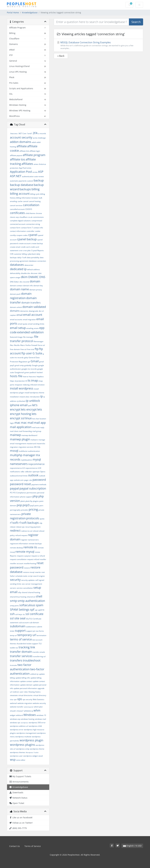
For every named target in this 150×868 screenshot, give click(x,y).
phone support (26, 497)
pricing (33, 509)
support (20, 631)
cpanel (33, 235)
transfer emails (39, 652)
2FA (35, 133)
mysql (37, 459)
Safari (12, 576)
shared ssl (31, 597)
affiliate (22, 146)
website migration (25, 703)
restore (27, 568)
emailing (30, 328)
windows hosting (28, 719)
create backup (37, 243)
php (35, 496)
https (12, 381)
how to (26, 377)
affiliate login (35, 151)
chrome (39, 213)
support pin (31, 631)
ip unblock (33, 401)
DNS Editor (14, 282)
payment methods (39, 484)
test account (37, 640)
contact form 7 (27, 228)
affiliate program (34, 155)
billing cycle (35, 194)
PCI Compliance (20, 493)
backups (25, 189)
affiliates (27, 164)
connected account (18, 224)
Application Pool (21, 172)
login (12, 423)
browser (35, 198)
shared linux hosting (18, 597)
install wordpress (22, 388)
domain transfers (31, 303)
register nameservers (30, 540)
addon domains (21, 142)
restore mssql (29, 572)
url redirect (15, 692)
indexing (26, 385)
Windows (30, 715)
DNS (42, 277)
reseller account (17, 563)
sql (36, 610)
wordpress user (16, 756)
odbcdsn (28, 472)
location (43, 419)
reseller (43, 559)
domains (15, 311)
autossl (30, 181)
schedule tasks (21, 576)
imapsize (18, 385)
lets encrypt (29, 409)
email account (33, 315)
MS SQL (37, 447)
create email (15, 247)
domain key (38, 286)
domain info (28, 286)
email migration (29, 319)
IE (26, 381)
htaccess (32, 377)
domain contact (16, 286)
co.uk (30, 217)
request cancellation (18, 559)
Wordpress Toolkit (32, 752)
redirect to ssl (27, 531)
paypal (14, 488)
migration (14, 447)
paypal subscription (33, 488)
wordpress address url (19, 726)
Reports (13, 556)
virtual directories (25, 695)
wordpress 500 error (37, 723)
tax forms (40, 631)
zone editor (21, 760)
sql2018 (41, 610)
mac (17, 423)
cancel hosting (35, 201)
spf (32, 610)
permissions (31, 493)
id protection (20, 381)
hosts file (16, 376)
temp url (13, 635)
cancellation (31, 205)
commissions (38, 217)
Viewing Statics (34, 692)
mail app (40, 423)
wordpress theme (37, 749)
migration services (26, 447)
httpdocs (40, 377)
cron (21, 250)
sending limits (16, 584)
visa (12, 699)
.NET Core (22, 133)
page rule (28, 480)
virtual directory (40, 695)
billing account (20, 194)
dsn (40, 311)
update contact (26, 681)
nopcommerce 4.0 (17, 468)
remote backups (35, 544)
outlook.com (19, 480)
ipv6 (30, 405)
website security (39, 703)
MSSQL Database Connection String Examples (98, 45)
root (43, 572)
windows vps (15, 723)
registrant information (19, 544)
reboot (13, 527)
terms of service (21, 639)
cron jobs (27, 250)
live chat (36, 419)
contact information (18, 231)
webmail (13, 703)
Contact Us (15, 846)
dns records (24, 282)
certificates (17, 213)
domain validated (34, 307)
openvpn (36, 472)
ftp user (27, 353)
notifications (15, 472)
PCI (11, 493)
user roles (24, 692)
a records (42, 133)
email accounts (16, 319)
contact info (38, 228)
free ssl (24, 349)
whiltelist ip (28, 711)
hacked (40, 372)
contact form (15, 228)
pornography (15, 510)
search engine (39, 576)
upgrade (41, 688)
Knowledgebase (30, 13)
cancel (26, 201)
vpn (15, 699)
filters (23, 345)
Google (35, 365)
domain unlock (16, 307)
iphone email (19, 405)
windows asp (15, 719)
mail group (37, 431)
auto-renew (39, 176)
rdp (41, 523)
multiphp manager (23, 455)
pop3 (26, 505)
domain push (15, 294)
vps (20, 699)
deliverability (15, 273)
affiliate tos (18, 159)
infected (33, 385)
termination (42, 635)
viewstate (14, 695)
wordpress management (26, 733)
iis (29, 380)
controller (30, 231)
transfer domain (21, 652)
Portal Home (13, 13)
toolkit (12, 648)
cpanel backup (27, 239)
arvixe (35, 172)
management (21, 444)
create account (25, 243)
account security (21, 137)
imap (34, 380)
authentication (28, 176)
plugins (36, 501)
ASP (41, 172)
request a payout (24, 556)
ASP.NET (16, 176)
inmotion (41, 385)
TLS (40, 644)
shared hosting (34, 592)
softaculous (27, 605)
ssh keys (19, 614)
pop (19, 505)
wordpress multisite (23, 737)
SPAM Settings (20, 610)
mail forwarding (25, 431)
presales (25, 510)
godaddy (28, 365)
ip (42, 396)
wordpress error (17, 730)
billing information (24, 198)
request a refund (38, 556)
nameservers (19, 464)
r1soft (14, 523)
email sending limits (36, 324)
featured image (16, 337)
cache (20, 201)
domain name (19, 289)
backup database (22, 185)
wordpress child (35, 726)
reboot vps (20, 527)
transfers (16, 660)
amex (36, 164)
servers (13, 588)
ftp (37, 349)
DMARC (33, 277)
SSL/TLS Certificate (34, 619)
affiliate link (24, 151)
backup (39, 180)
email (20, 315)
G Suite (37, 353)
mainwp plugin (20, 439)
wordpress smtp (23, 749)
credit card (25, 247)
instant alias (24, 397)
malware (34, 440)
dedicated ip (18, 269)
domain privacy (36, 290)
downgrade (33, 311)
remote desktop (16, 548)
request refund (33, 559)
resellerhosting (30, 563)
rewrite (38, 572)
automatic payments (18, 181)
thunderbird (22, 644)
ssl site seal (18, 618)
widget (13, 715)
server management (34, 584)
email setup (18, 328)
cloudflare (23, 217)
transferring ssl (39, 656)
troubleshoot (32, 660)
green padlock (30, 372)
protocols (33, 518)
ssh (12, 614)
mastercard (31, 444)
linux (28, 418)
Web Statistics (39, 699)
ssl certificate (34, 614)
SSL (24, 614)
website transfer (17, 707)
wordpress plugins (22, 745)
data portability (33, 257)
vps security (27, 699)
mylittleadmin (27, 460)
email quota (23, 324)
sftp (20, 592)
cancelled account (17, 209)
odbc (22, 472)
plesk (23, 501)
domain (35, 281)
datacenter (29, 265)
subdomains (31, 627)
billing (36, 189)
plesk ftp (29, 501)
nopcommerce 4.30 (33, 468)
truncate (13, 665)
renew (37, 552)
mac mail (27, 423)
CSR (12, 254)
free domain (15, 349)
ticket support (33, 644)
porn (41, 506)
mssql (14, 451)
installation (14, 397)
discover (34, 273)
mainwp (15, 435)
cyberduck (32, 254)
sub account (24, 623)
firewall (34, 345)
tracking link (27, 647)
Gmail (35, 361)
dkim (24, 277)
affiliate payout (16, 155)
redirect (15, 531)
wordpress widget (31, 756)
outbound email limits (19, 476)
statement (14, 623)
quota (42, 519)
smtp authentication (31, 601)
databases (17, 265)
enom (36, 328)
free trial (31, 349)
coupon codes (22, 235)
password (39, 480)
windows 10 (41, 715)
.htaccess (14, 133)
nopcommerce (36, 464)
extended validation (30, 332)
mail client (14, 431)
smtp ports (14, 606)
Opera (43, 472)
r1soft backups (29, 523)
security (15, 580)
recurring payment (33, 527)
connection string (33, 224)
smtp (13, 601)
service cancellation (25, 588)
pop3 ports (34, 506)
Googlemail (19, 372)
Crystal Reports (37, 250)
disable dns (26, 273)
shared (25, 592)
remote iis (30, 547)
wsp (13, 760)
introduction (35, 397)
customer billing (20, 254)
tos (17, 648)
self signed (40, 580)
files (12, 345)
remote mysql (25, 552)
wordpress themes (18, 752)
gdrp (26, 358)
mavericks (41, 444)
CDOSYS (29, 209)
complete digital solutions (20, 221)
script (30, 576)
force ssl (41, 345)
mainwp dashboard (29, 435)
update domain (26, 685)
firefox (28, 345)
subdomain (18, 626)
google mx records (29, 369)
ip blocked (21, 401)
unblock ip (34, 674)
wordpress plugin (31, 740)
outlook (33, 475)
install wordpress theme (34, 393)
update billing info (23, 678)
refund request (21, 535)
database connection (37, 261)
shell (39, 596)
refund (36, 531)
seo (23, 584)
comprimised (37, 221)
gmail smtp (19, 365)
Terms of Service (33, 846)
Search (136, 22)
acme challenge (39, 138)
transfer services (21, 656)
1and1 (30, 133)
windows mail (41, 719)
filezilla (17, 345)
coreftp (13, 235)
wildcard (19, 715)
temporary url (27, 635)
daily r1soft (22, 257)
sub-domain (34, 623)
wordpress (24, 723)
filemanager (39, 341)
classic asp (14, 217)
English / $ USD (132, 846)
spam (40, 605)
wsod (41, 756)
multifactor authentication (29, 451)
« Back (61, 56)
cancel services (16, 205)
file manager (28, 337)
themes (13, 644)
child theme (30, 213)
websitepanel (29, 707)
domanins (24, 311)
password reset (20, 484)
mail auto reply (38, 427)
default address (33, 269)
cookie (38, 231)
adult (34, 142)
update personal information (25, 688)
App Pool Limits (25, 168)
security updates (28, 580)
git (29, 362)
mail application (21, 427)
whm (37, 710)
